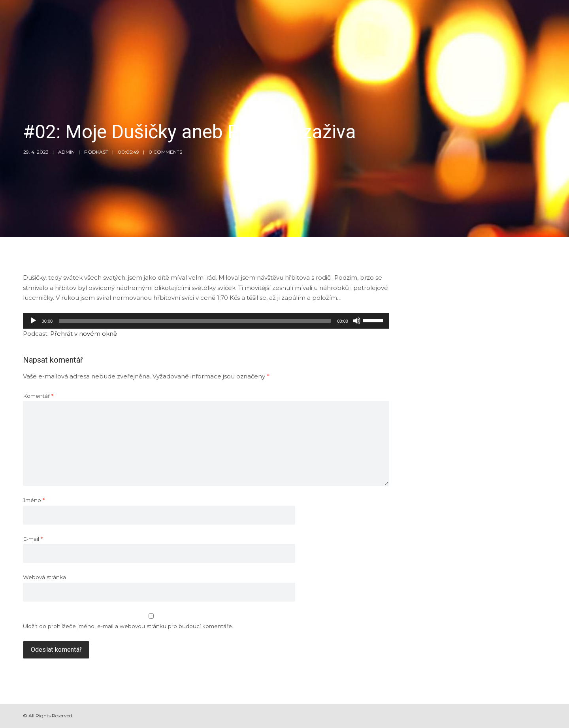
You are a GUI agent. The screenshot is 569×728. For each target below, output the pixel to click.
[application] (206, 321)
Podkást (96, 152)
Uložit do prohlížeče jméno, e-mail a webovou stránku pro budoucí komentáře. (128, 626)
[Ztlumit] (357, 321)
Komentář (38, 396)
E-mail (33, 539)
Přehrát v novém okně (84, 334)
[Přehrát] (33, 321)
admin (66, 152)
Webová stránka (44, 577)
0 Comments (165, 152)
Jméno (34, 500)
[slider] (195, 321)
